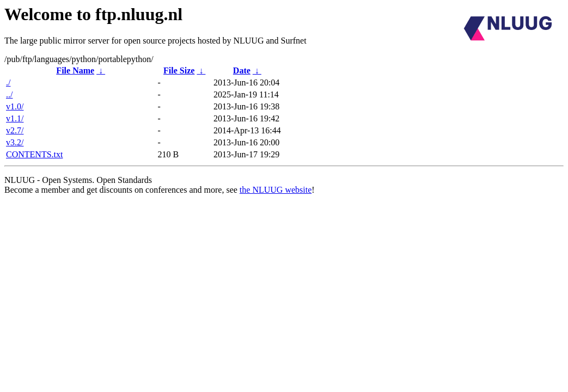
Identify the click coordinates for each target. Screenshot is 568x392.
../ (9, 94)
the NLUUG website (276, 190)
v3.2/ (15, 142)
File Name (75, 71)
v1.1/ (15, 118)
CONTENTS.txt (34, 154)
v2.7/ (15, 130)
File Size (179, 71)
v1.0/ (15, 106)
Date (242, 71)
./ (8, 82)
